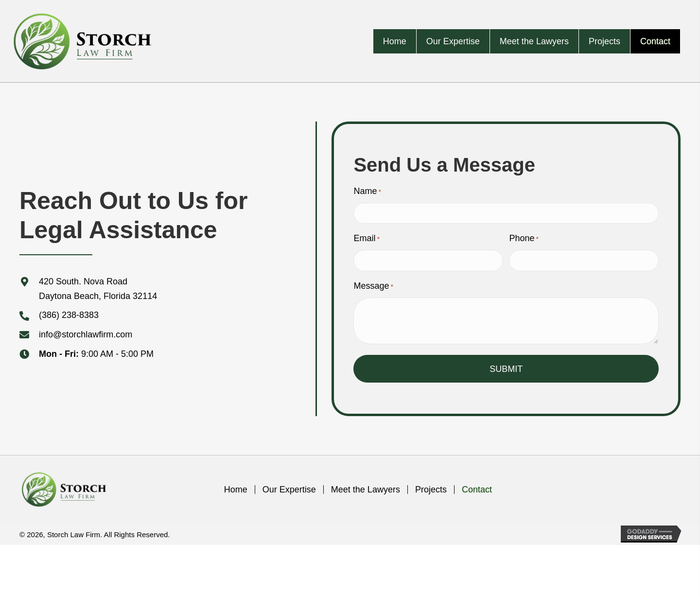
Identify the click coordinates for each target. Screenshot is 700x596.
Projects (431, 490)
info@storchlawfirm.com (86, 334)
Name (367, 192)
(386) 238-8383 (69, 315)
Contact (477, 490)
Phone (524, 239)
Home (236, 490)
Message (373, 286)
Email (366, 239)
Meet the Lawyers (366, 490)
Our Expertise (289, 490)
